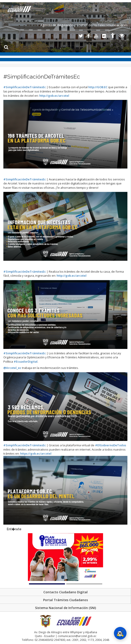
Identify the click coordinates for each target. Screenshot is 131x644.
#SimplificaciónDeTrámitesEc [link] (25, 87)
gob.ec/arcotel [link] (54, 96)
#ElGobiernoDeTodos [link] (111, 445)
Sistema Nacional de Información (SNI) (65, 608)
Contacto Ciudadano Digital (65, 592)
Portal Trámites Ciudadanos (65, 600)
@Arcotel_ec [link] (13, 368)
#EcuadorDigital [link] (25, 361)
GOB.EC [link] (98, 87)
